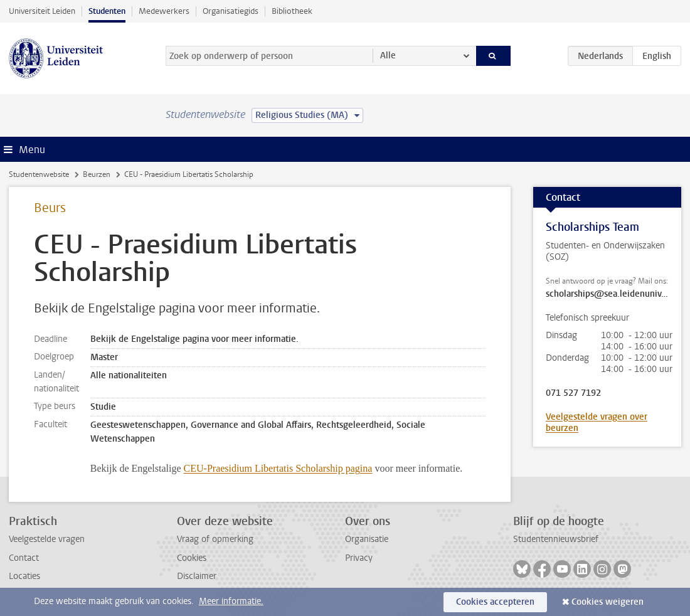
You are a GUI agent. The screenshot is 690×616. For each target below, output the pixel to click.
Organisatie (367, 539)
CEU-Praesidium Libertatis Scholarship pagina (278, 468)
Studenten (107, 11)
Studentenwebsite (39, 174)
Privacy (359, 558)
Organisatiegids (231, 11)
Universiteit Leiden (42, 11)
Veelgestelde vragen (47, 539)
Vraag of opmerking (215, 539)
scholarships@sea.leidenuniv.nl (607, 294)
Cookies (192, 558)
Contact (24, 558)
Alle (388, 56)
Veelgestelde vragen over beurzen (597, 422)
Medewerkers (164, 11)
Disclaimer (197, 576)
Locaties (24, 576)
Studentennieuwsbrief (556, 539)
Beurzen (97, 174)
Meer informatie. (231, 601)
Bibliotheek (292, 11)
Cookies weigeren (608, 602)
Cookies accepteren (495, 602)
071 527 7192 (573, 393)
